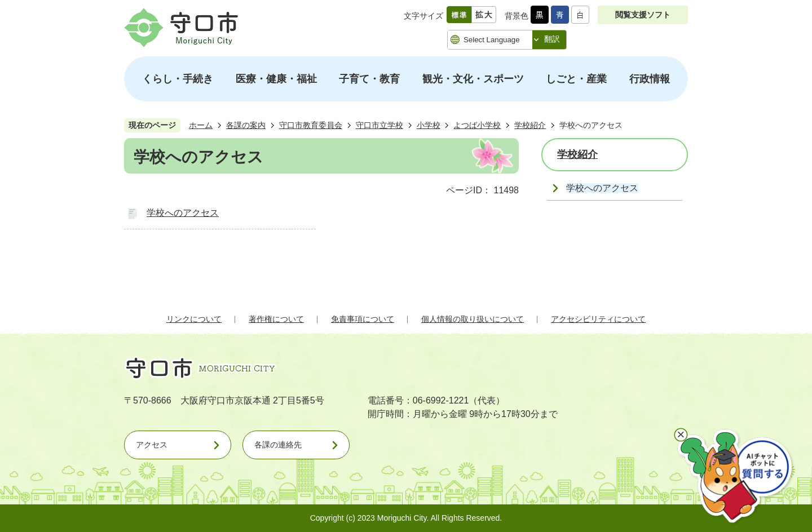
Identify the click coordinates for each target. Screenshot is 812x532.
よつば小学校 (477, 125)
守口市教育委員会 (311, 125)
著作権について (276, 319)
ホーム (201, 125)
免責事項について (363, 319)
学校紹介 (530, 125)
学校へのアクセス (183, 213)
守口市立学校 (379, 125)
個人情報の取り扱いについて (473, 319)
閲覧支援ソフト (643, 15)
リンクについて (194, 319)
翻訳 (552, 39)
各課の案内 (246, 125)
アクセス (152, 445)
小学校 (429, 125)
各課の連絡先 (278, 445)
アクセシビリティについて (598, 319)
